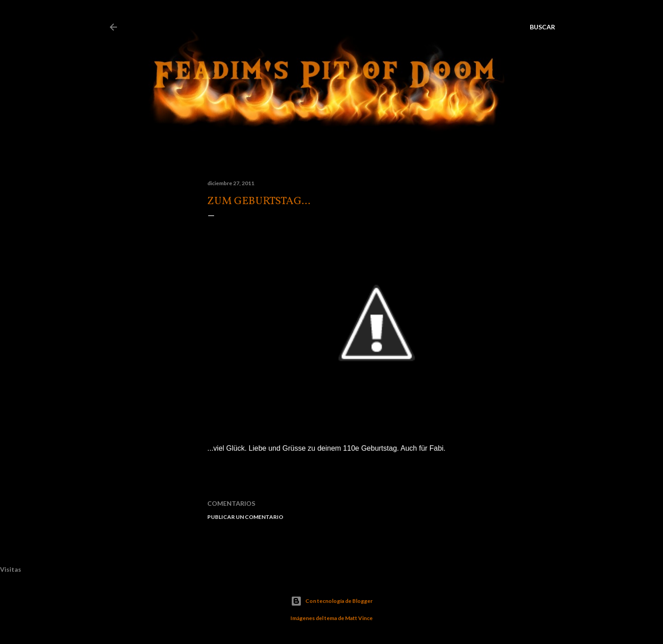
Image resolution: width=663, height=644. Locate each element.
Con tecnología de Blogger (332, 601)
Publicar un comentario (245, 517)
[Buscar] (542, 27)
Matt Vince (359, 618)
